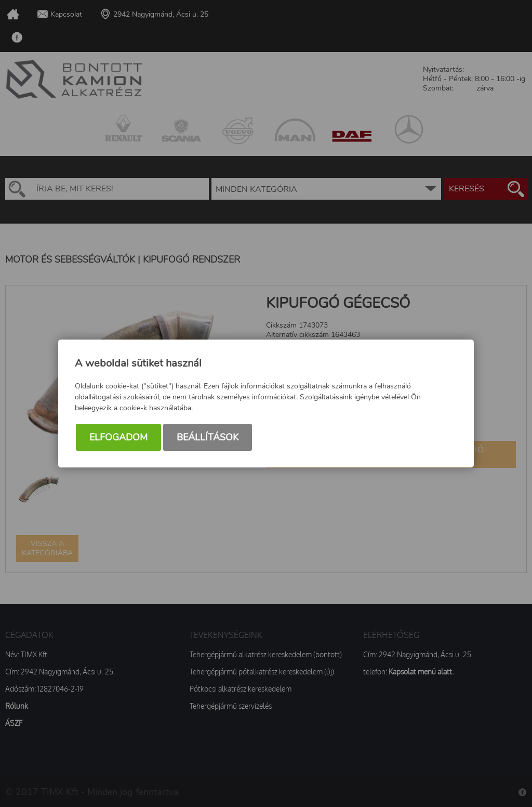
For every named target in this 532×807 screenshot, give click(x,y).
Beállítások (208, 437)
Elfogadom (118, 437)
